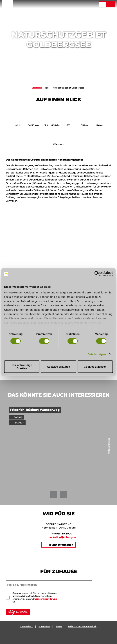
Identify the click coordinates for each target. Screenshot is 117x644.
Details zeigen (97, 354)
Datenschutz (26, 627)
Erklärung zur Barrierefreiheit (82, 627)
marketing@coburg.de (62, 537)
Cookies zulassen (95, 367)
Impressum (44, 627)
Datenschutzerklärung (45, 599)
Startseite (37, 88)
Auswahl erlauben (58, 367)
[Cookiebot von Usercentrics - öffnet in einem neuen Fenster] (97, 274)
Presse (59, 627)
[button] (79, 4)
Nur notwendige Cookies (22, 367)
